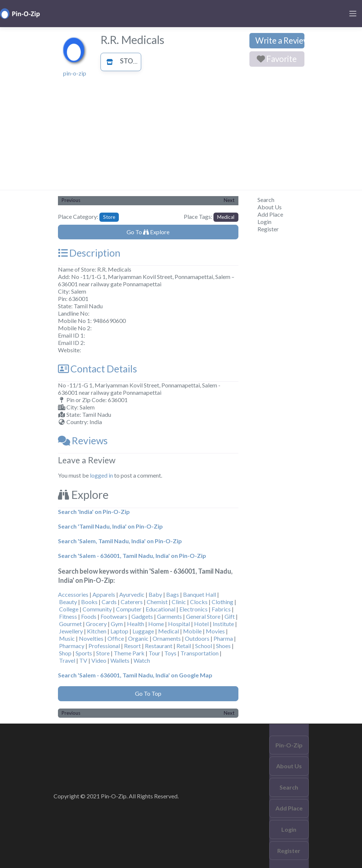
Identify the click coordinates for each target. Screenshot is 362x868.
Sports (84, 653)
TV (83, 660)
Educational (160, 609)
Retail (184, 646)
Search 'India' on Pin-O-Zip (94, 512)
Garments (169, 616)
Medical (226, 217)
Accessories (73, 594)
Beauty (68, 602)
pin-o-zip (75, 73)
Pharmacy (72, 646)
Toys (170, 653)
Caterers (132, 602)
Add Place (270, 214)
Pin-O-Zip (289, 745)
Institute (223, 624)
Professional (104, 646)
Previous (71, 200)
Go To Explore (148, 232)
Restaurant (159, 646)
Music (67, 638)
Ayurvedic (132, 594)
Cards (109, 602)
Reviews (83, 441)
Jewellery (71, 631)
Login (264, 222)
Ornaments (167, 638)
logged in (101, 475)
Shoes (223, 646)
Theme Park (129, 653)
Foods (89, 616)
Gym (117, 624)
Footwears (114, 616)
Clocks (199, 602)
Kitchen (97, 631)
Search (266, 200)
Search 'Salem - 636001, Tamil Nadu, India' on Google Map (135, 675)
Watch (142, 660)
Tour (154, 653)
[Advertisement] (181, 135)
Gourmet (70, 624)
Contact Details (98, 369)
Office (116, 638)
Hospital (179, 624)
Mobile (192, 631)
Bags (173, 594)
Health (136, 624)
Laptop (119, 631)
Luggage (143, 631)
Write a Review (280, 41)
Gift (230, 616)
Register (268, 229)
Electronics (193, 609)
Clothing (222, 602)
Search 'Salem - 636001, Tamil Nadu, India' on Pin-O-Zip (132, 556)
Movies (215, 631)
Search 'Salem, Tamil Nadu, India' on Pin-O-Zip (120, 541)
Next (229, 200)
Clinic (179, 602)
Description (89, 253)
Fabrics (221, 609)
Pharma (223, 638)
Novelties (91, 638)
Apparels (104, 594)
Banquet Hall (200, 594)
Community (97, 609)
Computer (129, 609)
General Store (203, 616)
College (69, 609)
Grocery (96, 624)
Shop (65, 653)
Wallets (120, 660)
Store (122, 61)
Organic (138, 638)
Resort (132, 646)
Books (89, 602)
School (204, 646)
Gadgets (142, 616)
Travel (67, 660)
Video (99, 660)
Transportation (200, 653)
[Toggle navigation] (353, 14)
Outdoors (197, 638)
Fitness (68, 616)
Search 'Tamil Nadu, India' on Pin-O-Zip (110, 526)
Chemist (157, 602)
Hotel (201, 624)
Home (156, 624)
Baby (155, 594)
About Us (270, 207)
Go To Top (148, 693)
